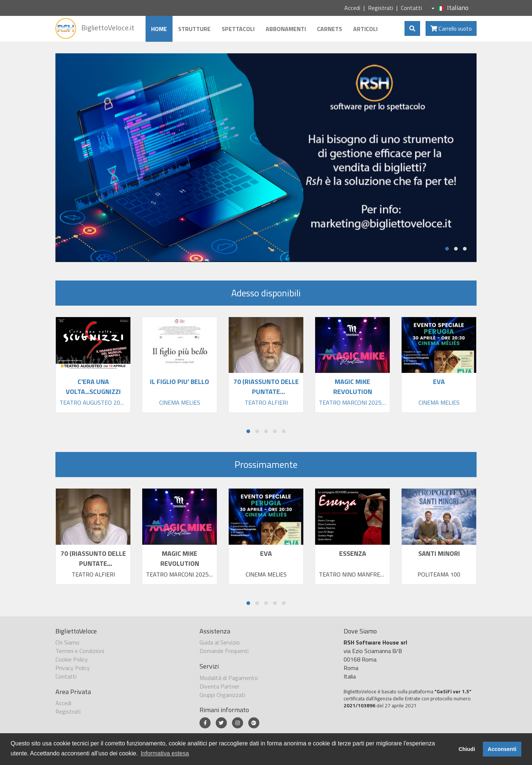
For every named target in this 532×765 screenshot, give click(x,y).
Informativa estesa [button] (165, 753)
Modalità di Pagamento (229, 678)
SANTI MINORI (439, 553)
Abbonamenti (286, 29)
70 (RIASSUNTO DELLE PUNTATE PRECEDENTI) (93, 563)
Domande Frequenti (224, 651)
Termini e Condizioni (80, 651)
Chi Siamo (67, 642)
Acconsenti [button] (502, 749)
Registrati (381, 8)
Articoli (365, 29)
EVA (266, 553)
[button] (447, 249)
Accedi (352, 8)
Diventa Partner (219, 686)
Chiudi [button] (467, 749)
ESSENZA (353, 553)
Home (159, 29)
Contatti (411, 8)
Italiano (450, 8)
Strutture (194, 29)
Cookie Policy (72, 659)
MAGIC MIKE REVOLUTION (180, 558)
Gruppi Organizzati (222, 695)
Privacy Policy (73, 668)
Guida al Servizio (220, 642)
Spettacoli (238, 29)
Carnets (330, 29)
